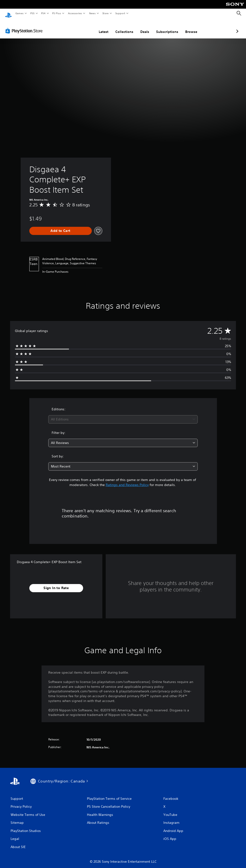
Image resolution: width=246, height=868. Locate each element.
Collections (99, 27)
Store (105, 13)
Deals (119, 27)
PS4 (43, 13)
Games (19, 13)
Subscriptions (142, 27)
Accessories (75, 13)
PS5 (32, 13)
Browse (166, 27)
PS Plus (57, 13)
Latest (78, 27)
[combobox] (123, 415)
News (92, 13)
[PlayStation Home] (8, 13)
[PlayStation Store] (25, 26)
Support (120, 13)
